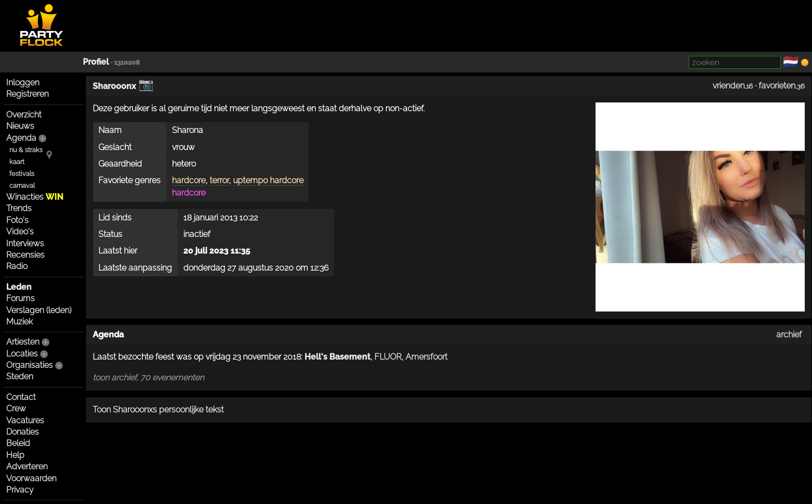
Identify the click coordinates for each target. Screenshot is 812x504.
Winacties (35, 197)
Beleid (18, 443)
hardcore (189, 180)
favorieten (777, 86)
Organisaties (30, 365)
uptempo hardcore (268, 180)
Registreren (27, 94)
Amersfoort (426, 357)
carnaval (22, 186)
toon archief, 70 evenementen (148, 377)
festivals (22, 174)
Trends (19, 208)
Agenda (21, 138)
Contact (21, 397)
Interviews (25, 243)
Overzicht (24, 115)
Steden (20, 376)
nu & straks (26, 150)
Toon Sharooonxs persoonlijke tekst (158, 410)
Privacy (20, 490)
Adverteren (27, 466)
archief (789, 335)
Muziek (19, 322)
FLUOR (388, 357)
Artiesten (23, 342)
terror (219, 180)
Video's (20, 232)
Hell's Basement (337, 357)
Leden (19, 287)
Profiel (96, 62)
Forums (20, 298)
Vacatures (25, 420)
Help (15, 455)
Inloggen (23, 83)
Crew (16, 409)
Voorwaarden (31, 478)
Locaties (22, 354)
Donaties (23, 432)
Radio (17, 266)
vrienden (729, 86)
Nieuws (20, 126)
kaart (17, 162)
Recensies (25, 255)
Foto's (17, 220)
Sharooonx (114, 86)
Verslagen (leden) (39, 310)
